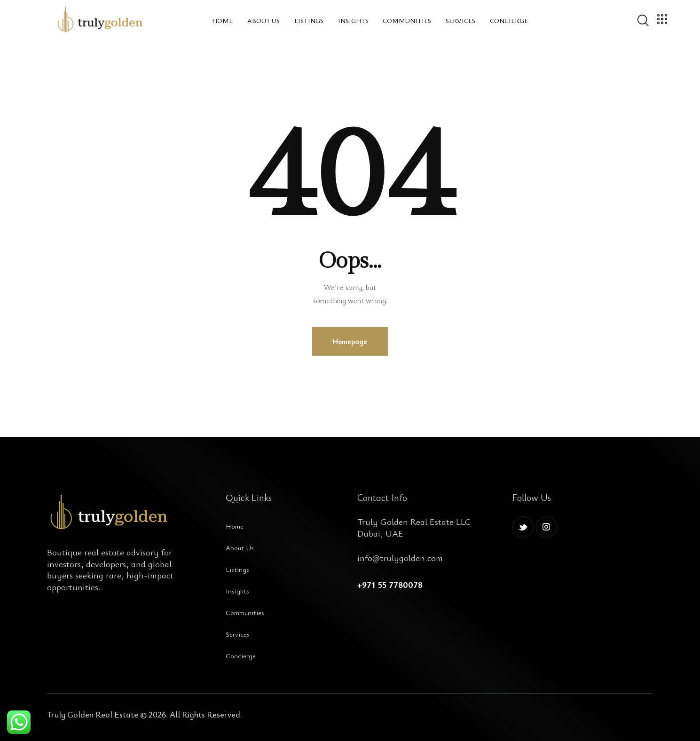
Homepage (350, 341)
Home (235, 526)
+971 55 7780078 (390, 584)
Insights (237, 591)
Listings (237, 569)
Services (238, 634)
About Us (240, 547)
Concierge (241, 655)
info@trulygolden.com (400, 558)
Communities (245, 612)
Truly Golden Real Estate (93, 714)
